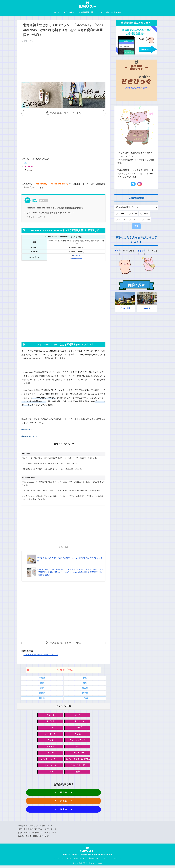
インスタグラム (114, 12)
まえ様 (118, 251)
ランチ (51, 742)
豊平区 (85, 694)
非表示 (43, 201)
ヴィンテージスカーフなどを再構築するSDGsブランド (50, 213)
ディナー (50, 748)
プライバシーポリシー (112, 861)
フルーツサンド (78, 767)
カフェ (78, 735)
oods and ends (77, 259)
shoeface (77, 256)
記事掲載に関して (94, 861)
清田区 (42, 699)
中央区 (42, 678)
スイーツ (50, 716)
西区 (85, 683)
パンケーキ (51, 735)
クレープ (78, 729)
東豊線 (63, 812)
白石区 (85, 689)
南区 (42, 689)
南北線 (63, 794)
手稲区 (85, 699)
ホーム (57, 12)
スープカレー (78, 754)
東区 (42, 683)
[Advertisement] (64, 63)
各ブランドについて (37, 217)
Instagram (29, 166)
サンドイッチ (50, 767)
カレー (51, 754)
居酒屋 (148, 214)
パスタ (51, 774)
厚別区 (42, 694)
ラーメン (78, 748)
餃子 (78, 774)
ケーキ (78, 716)
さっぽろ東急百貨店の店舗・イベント (41, 655)
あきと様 (141, 251)
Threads (28, 170)
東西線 (63, 803)
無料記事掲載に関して (88, 12)
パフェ (51, 729)
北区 (85, 678)
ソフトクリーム (78, 722)
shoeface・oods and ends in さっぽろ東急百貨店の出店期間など (56, 208)
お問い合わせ (69, 12)
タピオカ (50, 722)
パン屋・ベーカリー (51, 761)
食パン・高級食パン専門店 (78, 761)
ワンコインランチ (78, 742)
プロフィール (67, 861)
